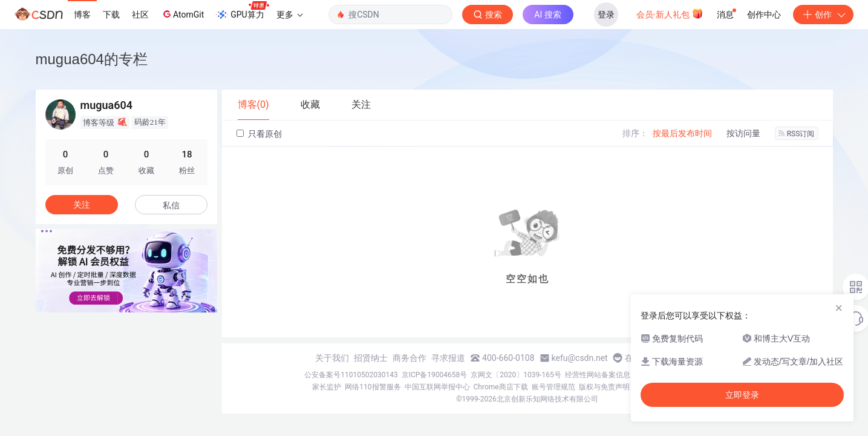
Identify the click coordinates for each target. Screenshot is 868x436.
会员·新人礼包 (670, 13)
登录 (606, 15)
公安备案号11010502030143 (351, 375)
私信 (171, 205)
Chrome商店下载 (501, 387)
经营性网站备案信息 (598, 375)
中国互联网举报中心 (437, 387)
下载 (111, 15)
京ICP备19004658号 (435, 375)
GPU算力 (242, 11)
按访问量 (743, 133)
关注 (82, 205)
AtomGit (182, 14)
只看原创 (259, 134)
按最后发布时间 (682, 133)
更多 (290, 15)
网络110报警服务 (373, 387)
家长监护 (327, 387)
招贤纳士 (371, 358)
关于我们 (332, 358)
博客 (82, 15)
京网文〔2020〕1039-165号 (516, 375)
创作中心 (764, 15)
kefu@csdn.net (580, 358)
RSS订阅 (797, 134)
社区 (140, 15)
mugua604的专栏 (92, 59)
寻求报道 (448, 358)
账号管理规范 (553, 387)
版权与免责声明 (604, 387)
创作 (823, 15)
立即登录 (742, 395)
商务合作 (410, 358)
